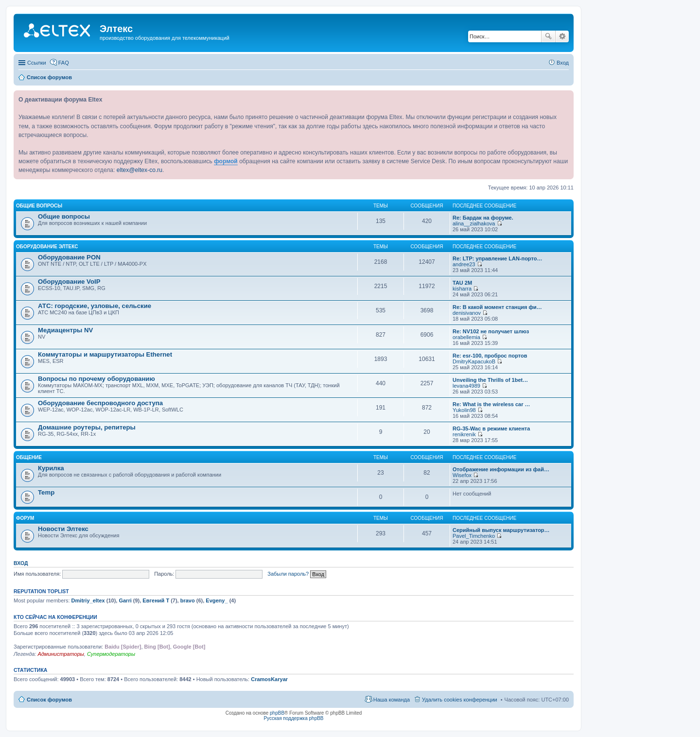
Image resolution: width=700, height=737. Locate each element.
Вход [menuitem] (563, 63)
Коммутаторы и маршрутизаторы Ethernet (105, 354)
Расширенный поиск (562, 36)
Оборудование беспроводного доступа (100, 403)
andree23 (464, 264)
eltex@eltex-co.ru (140, 170)
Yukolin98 (464, 410)
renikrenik (464, 434)
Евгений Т (156, 600)
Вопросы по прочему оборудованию (96, 379)
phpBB (277, 713)
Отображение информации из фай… (501, 469)
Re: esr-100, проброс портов (490, 356)
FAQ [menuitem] (64, 63)
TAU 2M (462, 283)
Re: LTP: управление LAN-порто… (497, 258)
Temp (46, 492)
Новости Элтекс (63, 529)
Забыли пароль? (288, 574)
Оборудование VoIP (69, 282)
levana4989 (466, 386)
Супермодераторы (111, 654)
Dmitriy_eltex (88, 600)
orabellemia (466, 337)
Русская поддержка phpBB (293, 718)
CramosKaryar (269, 679)
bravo (188, 600)
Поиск (548, 36)
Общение (29, 457)
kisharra (462, 289)
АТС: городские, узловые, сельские (95, 306)
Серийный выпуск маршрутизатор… (501, 530)
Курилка (51, 468)
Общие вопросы (39, 206)
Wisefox (462, 475)
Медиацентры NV (65, 330)
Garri (125, 600)
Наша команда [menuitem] (392, 700)
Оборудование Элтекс (47, 247)
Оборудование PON (69, 257)
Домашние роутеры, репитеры (87, 427)
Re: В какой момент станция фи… (497, 307)
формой (226, 161)
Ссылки (37, 63)
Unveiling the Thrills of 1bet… (490, 380)
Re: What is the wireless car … (491, 404)
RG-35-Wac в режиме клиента (491, 428)
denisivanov (467, 313)
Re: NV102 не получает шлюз (491, 331)
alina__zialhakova (474, 223)
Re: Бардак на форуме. (483, 218)
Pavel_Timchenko (474, 536)
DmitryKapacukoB (474, 361)
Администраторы (61, 654)
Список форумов (49, 700)
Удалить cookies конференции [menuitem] (460, 700)
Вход (21, 563)
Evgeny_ (217, 600)
